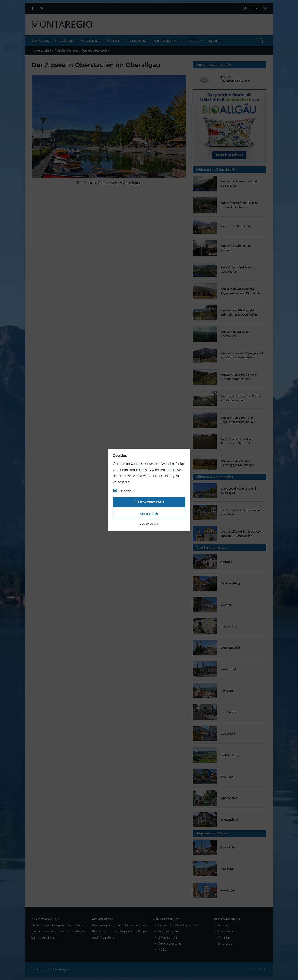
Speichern (149, 514)
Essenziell (126, 491)
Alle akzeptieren (149, 502)
